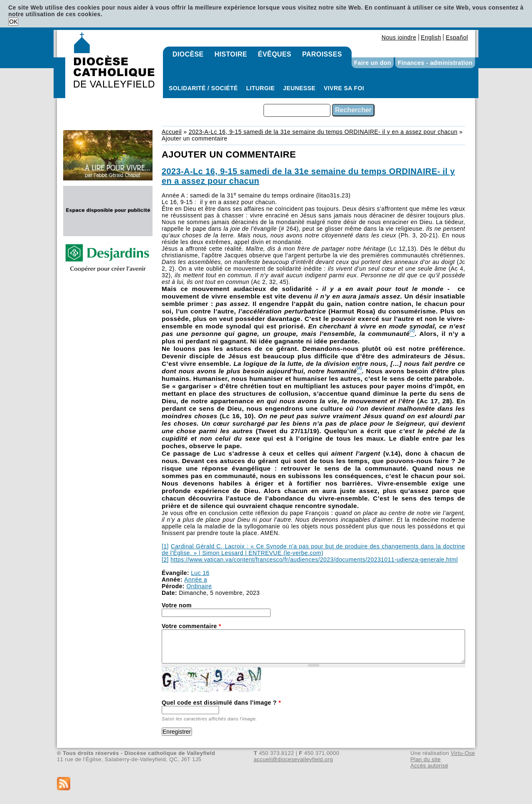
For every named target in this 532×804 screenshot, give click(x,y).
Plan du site (425, 759)
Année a (196, 580)
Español (457, 37)
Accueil (172, 132)
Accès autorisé (429, 766)
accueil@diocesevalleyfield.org (294, 759)
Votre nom (177, 605)
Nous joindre (399, 37)
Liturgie (260, 88)
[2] (165, 560)
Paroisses (322, 54)
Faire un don (373, 63)
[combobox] (297, 110)
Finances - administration (435, 63)
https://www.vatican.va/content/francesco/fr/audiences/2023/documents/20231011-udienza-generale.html (314, 560)
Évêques (275, 54)
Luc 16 (200, 573)
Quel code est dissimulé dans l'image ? (221, 703)
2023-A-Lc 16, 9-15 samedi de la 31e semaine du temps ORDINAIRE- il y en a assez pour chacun (323, 132)
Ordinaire (199, 586)
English (431, 37)
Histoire (231, 54)
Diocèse (188, 54)
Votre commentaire (191, 626)
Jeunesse (299, 88)
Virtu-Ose (463, 753)
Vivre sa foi (344, 88)
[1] (165, 546)
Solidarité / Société (203, 88)
